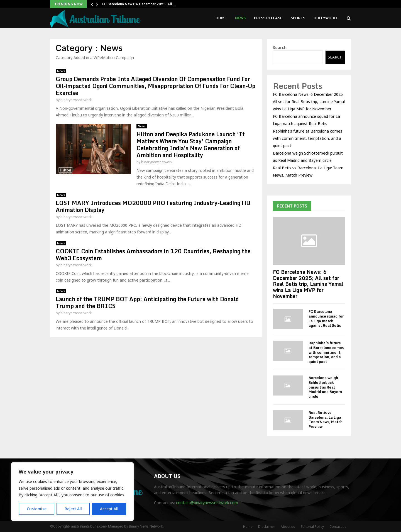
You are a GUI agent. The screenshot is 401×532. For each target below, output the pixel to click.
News (240, 18)
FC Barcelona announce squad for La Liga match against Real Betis (326, 318)
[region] (72, 492)
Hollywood (325, 18)
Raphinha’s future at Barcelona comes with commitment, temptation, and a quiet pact (308, 138)
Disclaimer (267, 527)
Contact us (338, 527)
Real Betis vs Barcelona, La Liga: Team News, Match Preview (326, 419)
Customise (37, 509)
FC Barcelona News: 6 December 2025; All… (139, 4)
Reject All (73, 509)
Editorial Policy (312, 527)
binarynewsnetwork (76, 100)
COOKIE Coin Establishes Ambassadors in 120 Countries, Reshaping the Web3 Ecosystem (153, 255)
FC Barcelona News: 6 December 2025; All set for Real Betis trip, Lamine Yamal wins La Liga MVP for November (309, 102)
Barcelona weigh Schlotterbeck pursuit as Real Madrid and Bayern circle (325, 387)
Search (280, 47)
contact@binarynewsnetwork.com (207, 503)
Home (221, 18)
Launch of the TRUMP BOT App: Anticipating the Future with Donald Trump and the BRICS (147, 302)
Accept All (109, 509)
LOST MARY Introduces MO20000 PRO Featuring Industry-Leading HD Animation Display (153, 206)
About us (288, 527)
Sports (298, 18)
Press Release (268, 18)
